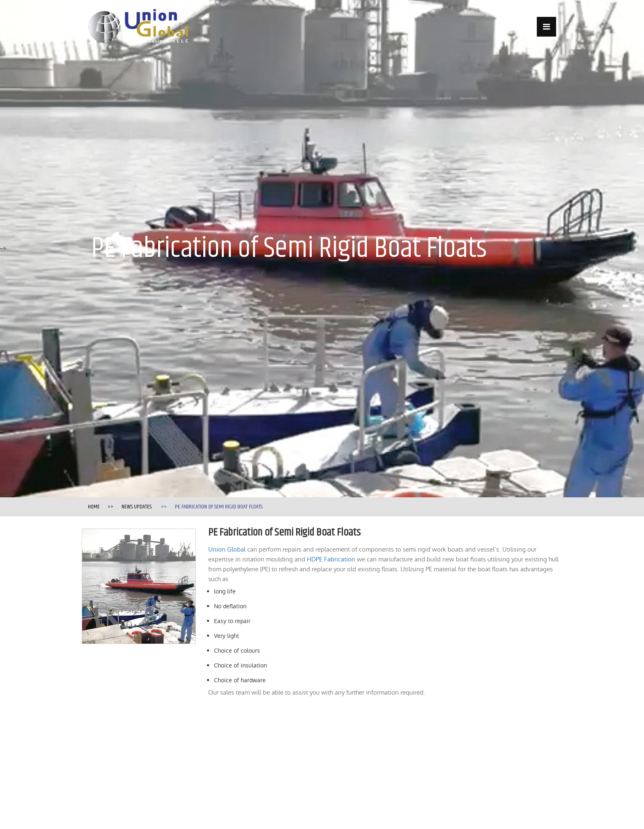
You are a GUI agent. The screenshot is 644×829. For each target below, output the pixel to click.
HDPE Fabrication (331, 559)
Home (94, 507)
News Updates (137, 507)
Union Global (227, 549)
